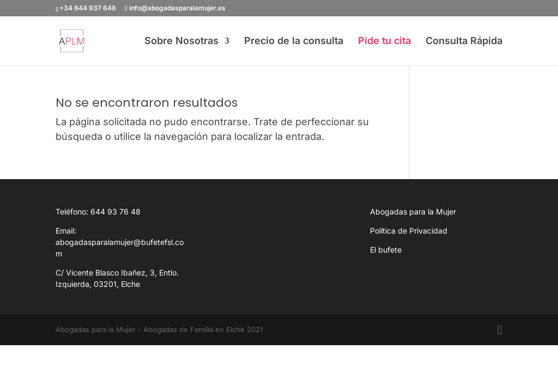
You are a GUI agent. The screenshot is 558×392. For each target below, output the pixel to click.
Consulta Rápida (464, 42)
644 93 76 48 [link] (116, 212)
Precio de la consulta (294, 42)
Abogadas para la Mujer (413, 212)
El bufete (386, 250)
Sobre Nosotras (181, 42)
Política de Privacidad (409, 231)
